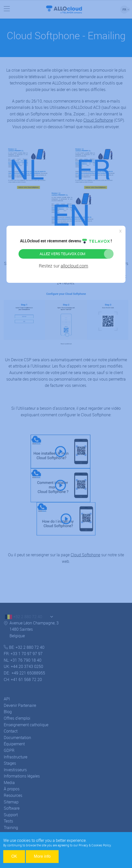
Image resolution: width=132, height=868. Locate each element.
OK (14, 856)
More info (42, 856)
